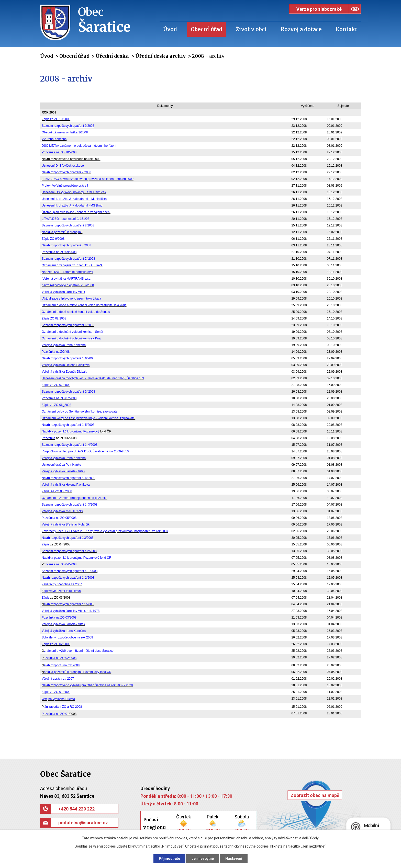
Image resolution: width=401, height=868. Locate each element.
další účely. (311, 838)
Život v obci (251, 29)
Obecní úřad (207, 29)
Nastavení (234, 859)
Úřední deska (112, 56)
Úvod (170, 29)
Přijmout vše (169, 859)
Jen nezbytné (203, 859)
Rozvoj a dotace (301, 29)
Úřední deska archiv (160, 56)
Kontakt (346, 29)
